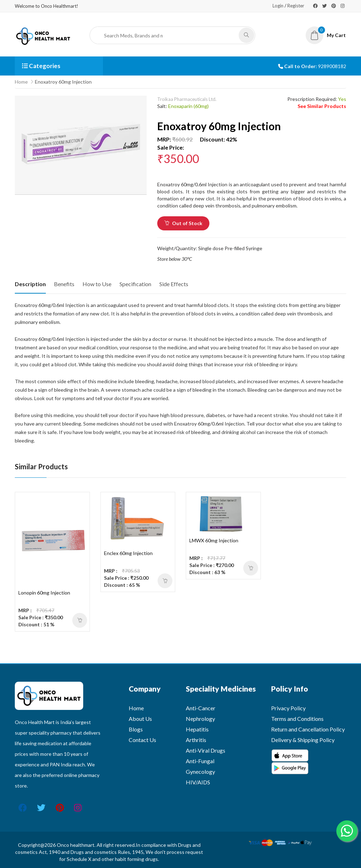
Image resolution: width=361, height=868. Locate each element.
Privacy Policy (288, 708)
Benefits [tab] (64, 284)
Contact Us (142, 740)
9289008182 (332, 66)
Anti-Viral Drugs (206, 750)
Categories (41, 66)
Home (21, 82)
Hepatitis (197, 729)
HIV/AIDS (198, 782)
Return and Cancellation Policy (308, 729)
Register (296, 6)
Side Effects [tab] (174, 284)
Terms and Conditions (297, 719)
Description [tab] (30, 284)
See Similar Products (322, 106)
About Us (140, 719)
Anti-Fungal (200, 761)
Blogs (136, 729)
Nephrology (200, 719)
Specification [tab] (135, 284)
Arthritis (196, 740)
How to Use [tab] (97, 284)
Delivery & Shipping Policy (303, 740)
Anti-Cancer (201, 708)
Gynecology (200, 771)
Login (278, 6)
